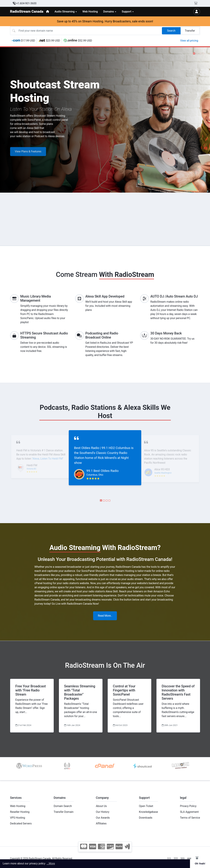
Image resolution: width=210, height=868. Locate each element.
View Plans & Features (28, 157)
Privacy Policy (188, 806)
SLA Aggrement (189, 812)
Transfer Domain (63, 812)
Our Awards (103, 818)
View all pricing (189, 41)
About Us (101, 806)
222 (176, 859)
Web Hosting (18, 806)
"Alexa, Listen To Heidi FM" (48, 459)
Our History (103, 812)
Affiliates (101, 823)
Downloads (146, 818)
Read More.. (105, 616)
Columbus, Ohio (95, 475)
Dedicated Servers (21, 823)
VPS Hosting (18, 818)
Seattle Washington (163, 473)
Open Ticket (146, 806)
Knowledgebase (148, 812)
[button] (194, 53)
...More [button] (51, 863)
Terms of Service (190, 818)
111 (169, 859)
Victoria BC (31, 469)
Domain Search (63, 806)
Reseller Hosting (20, 812)
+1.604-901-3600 (25, 3)
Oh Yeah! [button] (200, 864)
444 (189, 859)
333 (182, 859)
